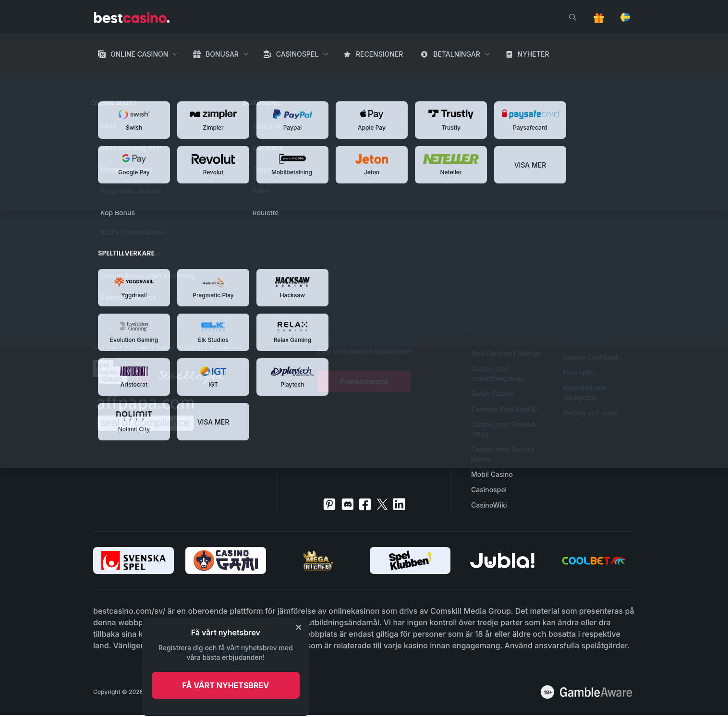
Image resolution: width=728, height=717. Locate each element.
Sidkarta (228, 346)
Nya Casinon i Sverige (506, 353)
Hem (102, 82)
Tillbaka (220, 261)
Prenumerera (364, 381)
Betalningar (457, 54)
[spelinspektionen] (110, 372)
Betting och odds (590, 413)
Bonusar (222, 54)
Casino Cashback (591, 357)
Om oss (105, 346)
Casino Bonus (585, 342)
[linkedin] (399, 504)
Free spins (580, 372)
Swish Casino (493, 394)
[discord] (348, 504)
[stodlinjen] (192, 381)
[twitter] (382, 504)
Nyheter (534, 54)
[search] (572, 17)
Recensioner (380, 54)
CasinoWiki (489, 505)
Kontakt (137, 346)
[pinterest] (329, 504)
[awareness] (596, 692)
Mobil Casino (492, 474)
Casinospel (297, 54)
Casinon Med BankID (504, 409)
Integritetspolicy (182, 346)
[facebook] (365, 504)
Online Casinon (139, 54)
